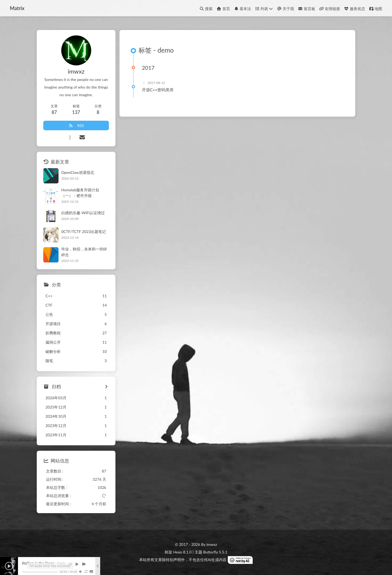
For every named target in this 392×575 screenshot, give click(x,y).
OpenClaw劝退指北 (78, 172)
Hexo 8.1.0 (183, 552)
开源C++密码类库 (158, 90)
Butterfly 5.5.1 (215, 552)
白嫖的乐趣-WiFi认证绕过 (83, 213)
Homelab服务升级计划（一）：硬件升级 (80, 193)
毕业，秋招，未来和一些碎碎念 (84, 252)
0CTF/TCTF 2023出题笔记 (84, 231)
